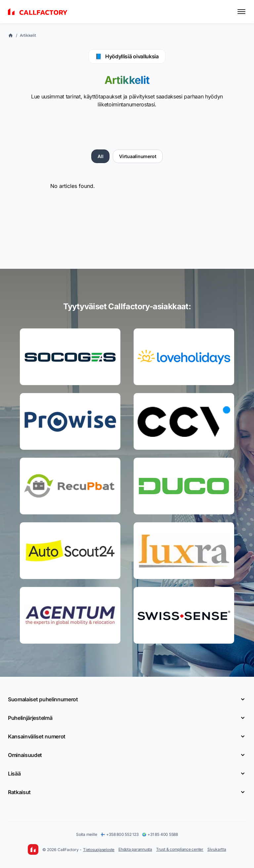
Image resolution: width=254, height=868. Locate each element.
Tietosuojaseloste (99, 850)
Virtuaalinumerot (138, 156)
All (100, 156)
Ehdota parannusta (135, 849)
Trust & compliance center (180, 849)
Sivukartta (217, 849)
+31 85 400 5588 (160, 834)
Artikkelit (28, 35)
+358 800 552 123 (120, 834)
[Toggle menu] (241, 12)
